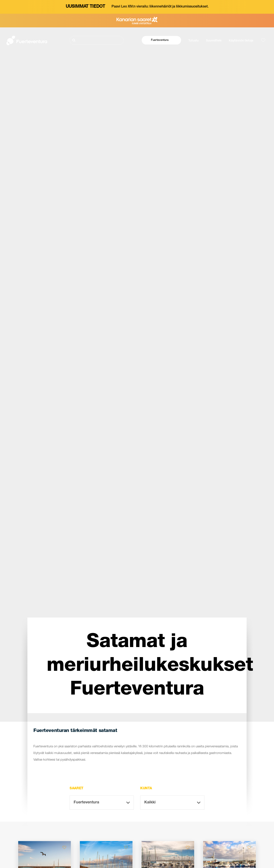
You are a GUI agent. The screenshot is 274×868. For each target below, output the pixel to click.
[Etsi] (97, 40)
